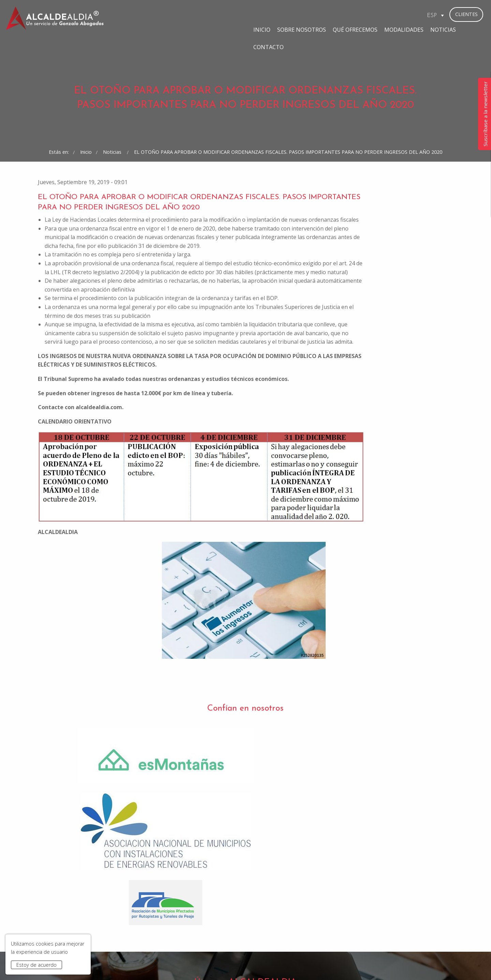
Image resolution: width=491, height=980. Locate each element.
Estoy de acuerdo (36, 965)
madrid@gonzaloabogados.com (181, 916)
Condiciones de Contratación (248, 964)
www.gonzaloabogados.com (346, 964)
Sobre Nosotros (230, 15)
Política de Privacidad (268, 844)
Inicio (190, 15)
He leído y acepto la (247, 844)
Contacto (406, 15)
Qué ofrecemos (284, 15)
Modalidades (332, 15)
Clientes (466, 14)
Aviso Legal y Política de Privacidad (170, 964)
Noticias (371, 15)
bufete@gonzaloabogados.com (286, 916)
